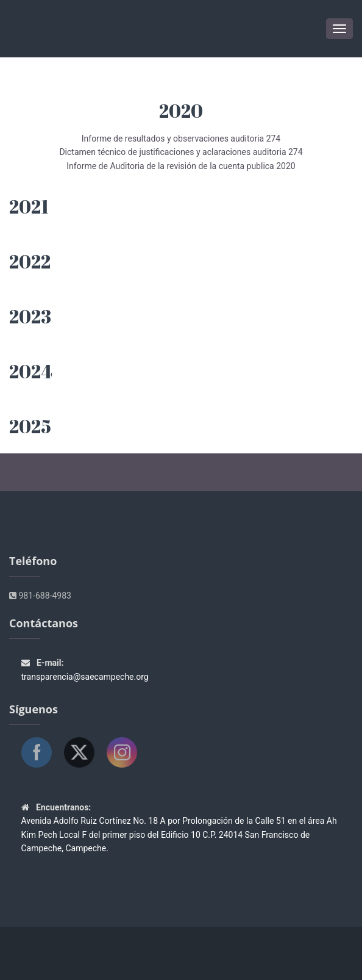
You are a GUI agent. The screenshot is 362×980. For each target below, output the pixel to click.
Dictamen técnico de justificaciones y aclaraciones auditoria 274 (181, 152)
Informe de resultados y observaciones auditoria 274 (181, 139)
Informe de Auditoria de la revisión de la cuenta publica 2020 (181, 166)
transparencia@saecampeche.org (85, 677)
